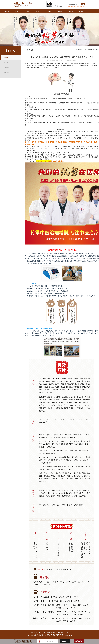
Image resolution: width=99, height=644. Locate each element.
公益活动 (7, 67)
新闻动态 (7, 57)
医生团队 (49, 11)
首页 (86, 49)
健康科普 (59, 11)
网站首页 (6, 11)
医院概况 (17, 11)
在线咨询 (81, 11)
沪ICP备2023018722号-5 (62, 632)
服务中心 (70, 11)
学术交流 (7, 62)
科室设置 (38, 11)
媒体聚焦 (7, 72)
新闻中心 (27, 11)
